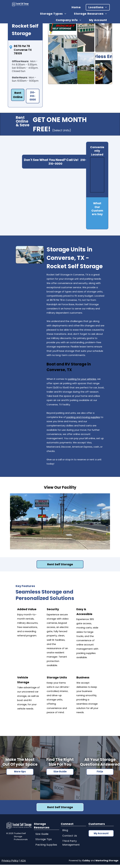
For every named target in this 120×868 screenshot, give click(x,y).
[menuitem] (77, 7)
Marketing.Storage (107, 861)
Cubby (86, 861)
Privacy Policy (10, 861)
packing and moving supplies (83, 417)
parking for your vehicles (82, 379)
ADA (23, 861)
